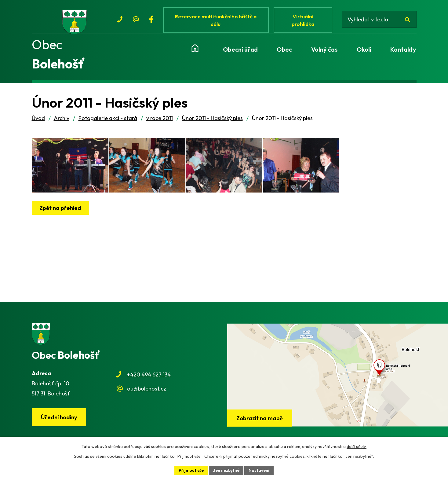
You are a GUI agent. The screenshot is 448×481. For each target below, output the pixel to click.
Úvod (38, 121)
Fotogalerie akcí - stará (108, 121)
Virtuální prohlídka (304, 21)
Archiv (62, 121)
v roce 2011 (160, 121)
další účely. (357, 446)
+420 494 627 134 (149, 377)
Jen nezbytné (226, 470)
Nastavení (260, 470)
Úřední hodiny (59, 420)
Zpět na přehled (61, 217)
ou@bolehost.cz (147, 391)
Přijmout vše (190, 470)
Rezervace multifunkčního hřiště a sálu (217, 21)
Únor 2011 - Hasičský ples (212, 121)
